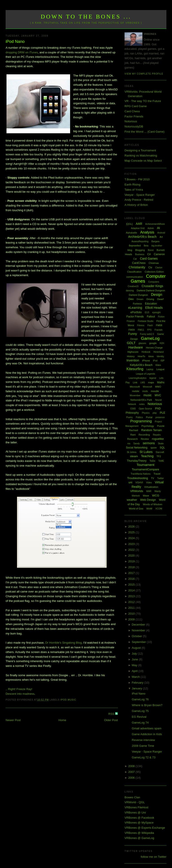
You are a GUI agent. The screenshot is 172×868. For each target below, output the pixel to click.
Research (132, 439)
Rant (133, 435)
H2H (162, 343)
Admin (151, 228)
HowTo (142, 356)
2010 (132, 614)
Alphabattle (131, 233)
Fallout (151, 317)
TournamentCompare (145, 469)
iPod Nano (15, 42)
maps (151, 382)
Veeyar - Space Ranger (140, 195)
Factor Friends (134, 116)
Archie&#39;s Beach (142, 237)
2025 (132, 532)
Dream (140, 299)
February (138, 683)
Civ (150, 267)
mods (145, 391)
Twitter (160, 478)
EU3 (147, 312)
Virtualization (151, 487)
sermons (149, 443)
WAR (149, 491)
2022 (132, 550)
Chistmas (154, 263)
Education (151, 304)
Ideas (151, 356)
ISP (163, 361)
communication (135, 277)
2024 (132, 538)
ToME (161, 461)
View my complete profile (144, 74)
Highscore (133, 352)
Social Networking (137, 448)
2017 (132, 573)
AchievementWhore (155, 224)
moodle (155, 391)
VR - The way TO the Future (143, 101)
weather (132, 500)
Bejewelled (135, 246)
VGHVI (139, 482)
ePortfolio (136, 312)
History (131, 356)
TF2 (159, 456)
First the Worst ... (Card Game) (144, 132)
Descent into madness (20, 694)
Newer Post (13, 720)
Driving (150, 299)
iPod (64, 700)
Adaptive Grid (138, 228)
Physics (146, 413)
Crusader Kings (152, 286)
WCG (156, 496)
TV (153, 478)
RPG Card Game (136, 106)
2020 (132, 556)
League (160, 369)
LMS (143, 383)
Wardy (158, 491)
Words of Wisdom (153, 504)
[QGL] (129, 224)
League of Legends (146, 374)
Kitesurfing (135, 369)
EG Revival (139, 717)
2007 (132, 772)
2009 (132, 619)
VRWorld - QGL (135, 802)
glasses (142, 343)
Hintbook (146, 352)
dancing (130, 291)
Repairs (157, 435)
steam (134, 456)
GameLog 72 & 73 (144, 757)
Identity (160, 356)
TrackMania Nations (141, 474)
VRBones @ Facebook (139, 818)
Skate (161, 443)
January (137, 688)
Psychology (148, 426)
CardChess (139, 263)
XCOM (159, 509)
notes (142, 404)
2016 (132, 579)
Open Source (145, 409)
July (135, 654)
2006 (132, 778)
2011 (132, 608)
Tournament (145, 465)
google (153, 343)
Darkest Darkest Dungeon (151, 290)
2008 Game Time (143, 746)
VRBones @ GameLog (139, 838)
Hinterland (159, 352)
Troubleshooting (138, 478)
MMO (158, 387)
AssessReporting (140, 241)
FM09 (131, 330)
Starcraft (160, 452)
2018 (132, 567)
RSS (112, 714)
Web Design (148, 500)
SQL (162, 448)
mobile (135, 391)
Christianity (137, 267)
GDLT (131, 343)
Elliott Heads (154, 308)
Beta (146, 246)
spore (154, 448)
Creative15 (133, 286)
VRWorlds (137, 491)
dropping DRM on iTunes (22, 52)
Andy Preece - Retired (139, 200)
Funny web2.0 (147, 334)
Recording (144, 435)
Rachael (133, 430)
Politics (139, 417)
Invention (133, 360)
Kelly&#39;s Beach (141, 365)
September (139, 642)
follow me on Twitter (154, 857)
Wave (146, 496)
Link (135, 382)
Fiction (161, 317)
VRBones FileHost (136, 807)
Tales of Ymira (134, 190)
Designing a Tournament (140, 150)
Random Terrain (151, 430)
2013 (132, 596)
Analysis (147, 232)
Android (161, 233)
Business (140, 254)
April (135, 671)
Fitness (141, 325)
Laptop (150, 369)
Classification (134, 272)
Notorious (131, 121)
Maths (161, 382)
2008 (132, 766)
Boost (151, 250)
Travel (157, 474)
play (155, 413)
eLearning (135, 308)
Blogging (140, 250)
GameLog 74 (140, 723)
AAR (139, 224)
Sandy (137, 443)
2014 (132, 590)
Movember (135, 395)
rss (129, 443)
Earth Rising (132, 185)
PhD (158, 408)
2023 (132, 544)
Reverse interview (143, 740)
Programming (141, 421)
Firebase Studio (146, 321)
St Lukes (146, 452)
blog (130, 250)
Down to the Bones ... (86, 17)
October (137, 636)
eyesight (156, 312)
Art (161, 237)
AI (158, 228)
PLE (162, 413)
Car (135, 259)
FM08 (159, 325)
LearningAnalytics (137, 378)
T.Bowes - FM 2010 (137, 179)
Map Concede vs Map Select (143, 161)
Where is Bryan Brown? (147, 705)
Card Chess (132, 111)
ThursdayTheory (137, 461)
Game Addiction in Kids (147, 734)
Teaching (147, 456)
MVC (158, 395)
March (136, 677)
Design (157, 295)
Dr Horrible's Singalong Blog (63, 643)
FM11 (141, 330)
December (139, 625)
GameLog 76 (140, 699)
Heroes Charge (154, 348)
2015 (132, 585)
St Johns (132, 452)
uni (130, 482)
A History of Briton (136, 205)
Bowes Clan (132, 797)
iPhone (146, 361)
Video (149, 483)
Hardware (136, 347)
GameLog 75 (140, 711)
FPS (149, 330)
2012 (132, 602)
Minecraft (147, 387)
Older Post (111, 720)
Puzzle (161, 426)
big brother (157, 246)
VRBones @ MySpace (139, 823)
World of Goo (136, 509)
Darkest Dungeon (138, 295)
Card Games (149, 259)
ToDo (153, 461)
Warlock (136, 496)
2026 (132, 527)
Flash (150, 325)
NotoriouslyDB (134, 126)
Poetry (130, 417)
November (139, 630)
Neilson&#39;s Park (141, 400)
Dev (131, 299)
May (135, 665)
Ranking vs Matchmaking (141, 155)
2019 (132, 561)
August (137, 648)
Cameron (159, 254)
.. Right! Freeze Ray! (19, 689)
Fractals (159, 330)
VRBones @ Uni (135, 813)
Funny (133, 334)
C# (149, 254)
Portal (149, 417)
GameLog (150, 338)
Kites (158, 365)
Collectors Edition (154, 272)
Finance (131, 321)
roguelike (158, 439)
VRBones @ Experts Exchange (145, 828)
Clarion (159, 268)
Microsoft (135, 387)
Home (62, 720)
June (135, 659)
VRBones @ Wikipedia (139, 833)
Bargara (155, 241)
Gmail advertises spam (147, 728)
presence (160, 417)
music (72, 700)
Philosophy (132, 413)
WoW (149, 509)
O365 (133, 409)
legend (153, 378)
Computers (154, 282)
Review (145, 439)
